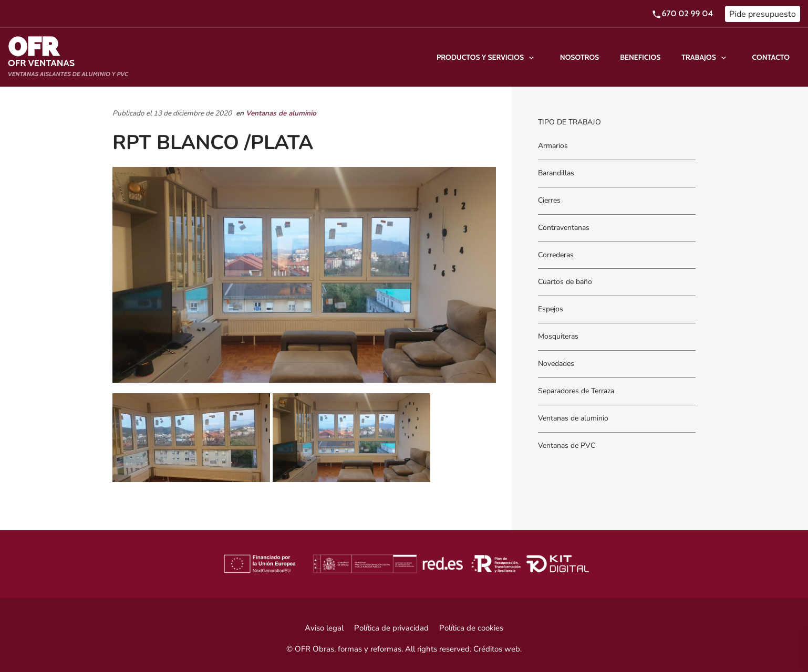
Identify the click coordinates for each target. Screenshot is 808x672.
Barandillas (556, 173)
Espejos (551, 309)
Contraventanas (564, 228)
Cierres (549, 200)
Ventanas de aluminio (281, 113)
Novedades (556, 364)
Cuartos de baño (565, 282)
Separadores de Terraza (576, 391)
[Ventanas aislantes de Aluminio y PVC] (68, 57)
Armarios (553, 146)
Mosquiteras (558, 337)
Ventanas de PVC (567, 445)
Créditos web (497, 649)
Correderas (556, 255)
